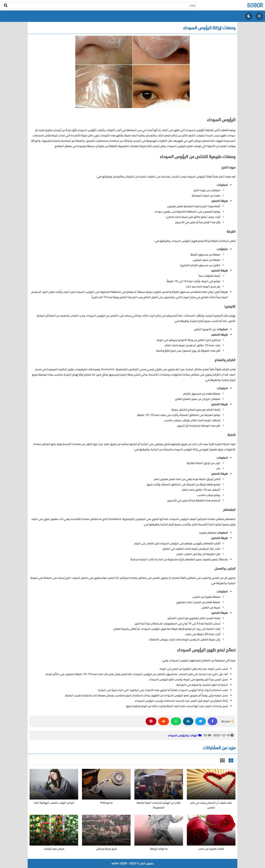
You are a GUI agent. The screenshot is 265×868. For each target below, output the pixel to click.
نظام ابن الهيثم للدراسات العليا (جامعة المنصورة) (159, 805)
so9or (255, 5)
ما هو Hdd (106, 803)
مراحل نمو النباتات (54, 849)
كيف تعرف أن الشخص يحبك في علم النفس (211, 805)
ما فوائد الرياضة (159, 849)
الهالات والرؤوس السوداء (183, 735)
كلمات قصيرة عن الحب (211, 849)
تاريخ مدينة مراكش (106, 849)
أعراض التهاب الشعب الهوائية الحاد (54, 803)
